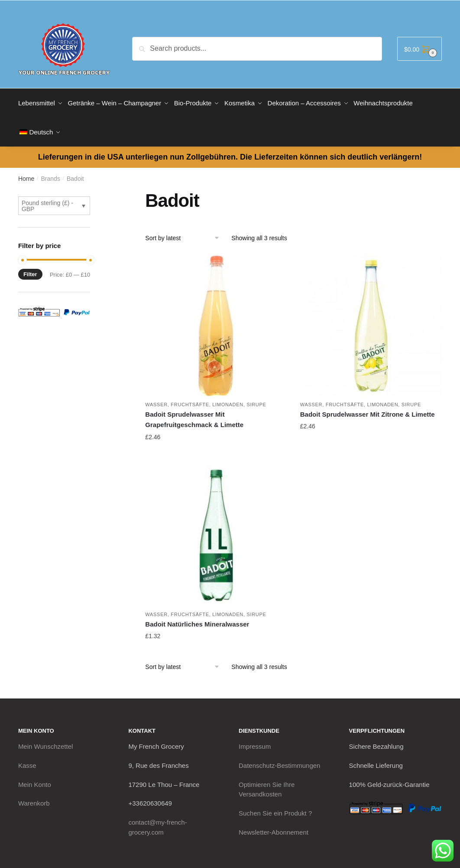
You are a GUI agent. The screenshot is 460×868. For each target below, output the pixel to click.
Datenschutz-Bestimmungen (279, 759)
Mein (45, 740)
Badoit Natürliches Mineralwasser (197, 618)
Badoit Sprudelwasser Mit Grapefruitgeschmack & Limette (194, 413)
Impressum (255, 740)
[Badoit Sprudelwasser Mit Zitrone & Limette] (371, 319)
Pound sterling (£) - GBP (47, 200)
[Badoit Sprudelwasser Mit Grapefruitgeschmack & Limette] (216, 319)
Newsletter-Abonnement (274, 826)
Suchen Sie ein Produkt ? (275, 807)
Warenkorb (34, 797)
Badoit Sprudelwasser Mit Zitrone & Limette (368, 408)
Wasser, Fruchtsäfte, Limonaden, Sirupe (206, 398)
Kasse (27, 759)
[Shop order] (185, 232)
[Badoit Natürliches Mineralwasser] (216, 529)
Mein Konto (35, 778)
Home (26, 173)
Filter (30, 268)
